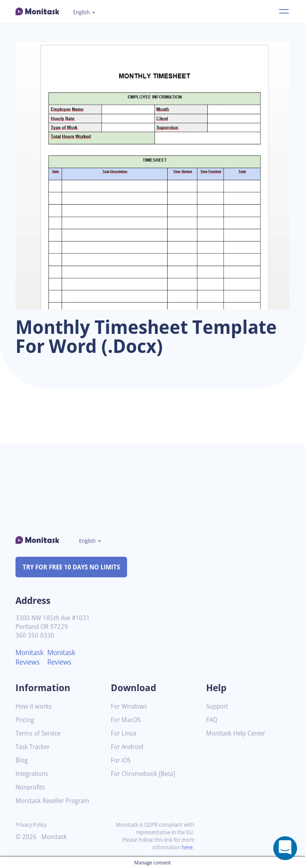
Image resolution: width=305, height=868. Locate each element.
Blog (22, 760)
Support (218, 706)
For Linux (125, 733)
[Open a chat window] (285, 848)
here (187, 847)
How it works (35, 706)
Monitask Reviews (31, 657)
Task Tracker (34, 747)
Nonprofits (31, 787)
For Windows (130, 706)
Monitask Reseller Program (55, 801)
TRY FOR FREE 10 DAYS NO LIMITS (75, 567)
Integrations (33, 774)
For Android (128, 747)
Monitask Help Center (238, 733)
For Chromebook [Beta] (145, 774)
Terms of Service (40, 733)
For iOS (122, 760)
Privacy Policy (33, 825)
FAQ (212, 720)
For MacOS (127, 720)
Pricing (25, 720)
